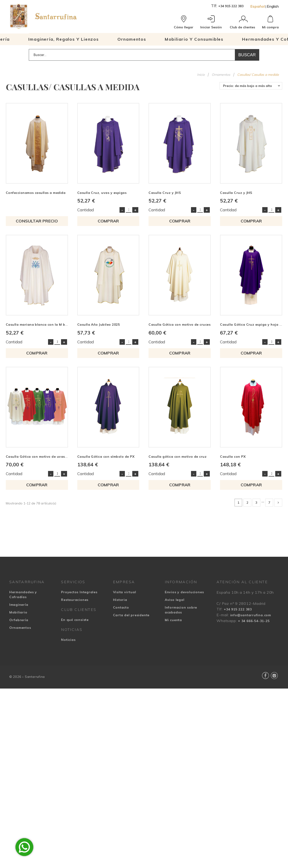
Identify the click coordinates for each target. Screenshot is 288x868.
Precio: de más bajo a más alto (248, 86)
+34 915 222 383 (231, 6)
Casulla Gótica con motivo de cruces (180, 325)
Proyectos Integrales (79, 592)
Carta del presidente (131, 615)
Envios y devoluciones (184, 592)
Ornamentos (20, 628)
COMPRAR (108, 221)
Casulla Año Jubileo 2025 (99, 325)
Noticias (68, 640)
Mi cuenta (173, 620)
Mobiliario (18, 612)
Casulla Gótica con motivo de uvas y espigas (44, 457)
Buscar (247, 55)
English (273, 6)
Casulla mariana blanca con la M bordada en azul (49, 325)
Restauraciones (75, 600)
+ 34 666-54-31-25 (254, 621)
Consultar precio (37, 221)
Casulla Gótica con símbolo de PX (106, 457)
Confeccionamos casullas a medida (36, 193)
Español (258, 6)
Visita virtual (125, 592)
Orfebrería (19, 620)
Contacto (121, 607)
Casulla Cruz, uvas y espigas (102, 193)
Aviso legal (175, 600)
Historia (120, 600)
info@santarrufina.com (251, 615)
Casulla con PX (233, 457)
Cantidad (86, 210)
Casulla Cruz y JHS (165, 193)
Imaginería (19, 605)
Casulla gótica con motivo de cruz (178, 457)
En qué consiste (75, 620)
